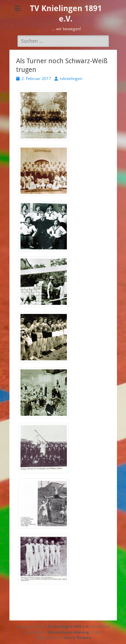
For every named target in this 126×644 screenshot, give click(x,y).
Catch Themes (77, 637)
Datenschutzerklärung (68, 632)
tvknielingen (71, 78)
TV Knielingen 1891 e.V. (68, 626)
